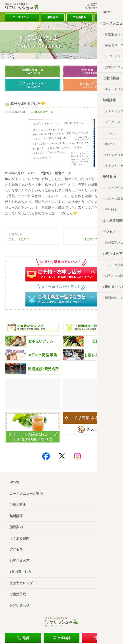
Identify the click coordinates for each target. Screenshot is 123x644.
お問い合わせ (19, 605)
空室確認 (64, 638)
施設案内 (16, 527)
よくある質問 (19, 538)
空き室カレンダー (23, 583)
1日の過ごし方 (20, 572)
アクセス (106, 17)
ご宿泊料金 (79, 17)
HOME (14, 482)
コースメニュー (22, 17)
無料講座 (53, 17)
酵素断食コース (33, 71)
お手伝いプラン (90, 85)
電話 (25, 638)
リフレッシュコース (33, 85)
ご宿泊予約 (18, 594)
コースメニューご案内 (26, 494)
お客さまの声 (19, 561)
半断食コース (90, 71)
